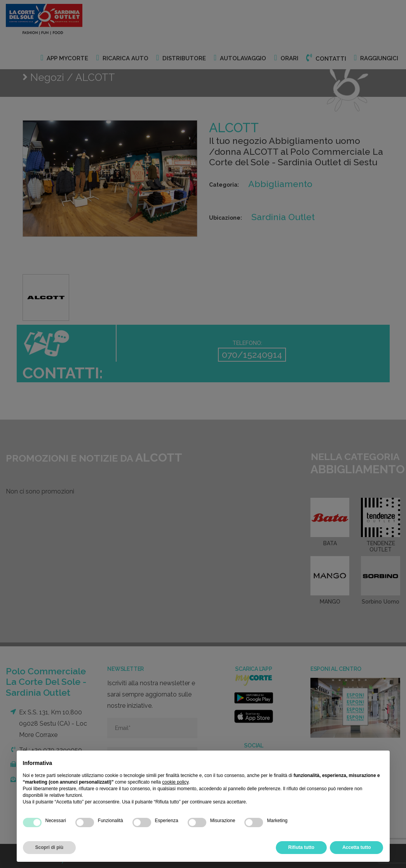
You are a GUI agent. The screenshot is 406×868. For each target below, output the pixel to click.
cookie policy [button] (175, 782)
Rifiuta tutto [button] (301, 847)
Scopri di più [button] (50, 847)
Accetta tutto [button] (356, 847)
